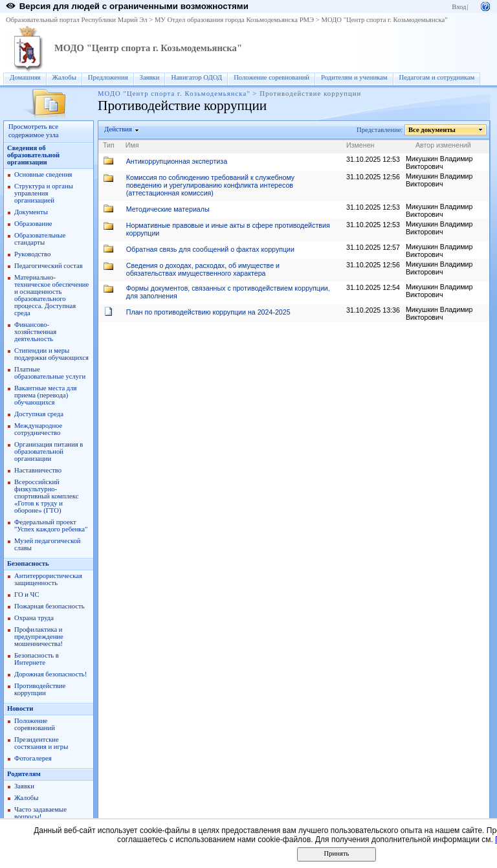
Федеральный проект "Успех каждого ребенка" (51, 526)
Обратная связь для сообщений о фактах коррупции (210, 249)
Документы (31, 212)
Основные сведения (43, 174)
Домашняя (25, 77)
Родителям (24, 774)
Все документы (432, 130)
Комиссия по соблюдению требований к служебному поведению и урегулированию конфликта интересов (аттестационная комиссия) (210, 185)
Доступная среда (39, 414)
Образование (33, 224)
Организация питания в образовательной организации (49, 451)
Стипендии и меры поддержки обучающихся (51, 354)
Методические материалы (168, 209)
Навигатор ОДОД (196, 77)
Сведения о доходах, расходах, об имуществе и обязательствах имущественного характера (203, 269)
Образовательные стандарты (40, 239)
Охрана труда (34, 618)
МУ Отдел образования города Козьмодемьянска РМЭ (234, 20)
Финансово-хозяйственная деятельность (35, 332)
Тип (109, 145)
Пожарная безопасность (50, 606)
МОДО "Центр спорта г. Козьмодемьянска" (384, 20)
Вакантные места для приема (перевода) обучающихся (46, 395)
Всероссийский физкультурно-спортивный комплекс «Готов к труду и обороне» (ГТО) (46, 496)
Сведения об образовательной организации (33, 155)
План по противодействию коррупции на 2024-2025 (208, 312)
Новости (20, 708)
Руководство (32, 254)
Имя (132, 145)
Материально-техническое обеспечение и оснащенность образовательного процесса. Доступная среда (51, 295)
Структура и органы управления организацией (44, 193)
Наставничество (38, 470)
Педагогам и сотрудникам (437, 77)
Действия (118, 129)
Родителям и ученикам (354, 77)
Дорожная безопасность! (50, 674)
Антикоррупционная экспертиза (177, 161)
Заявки (150, 77)
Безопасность (28, 563)
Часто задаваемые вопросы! (40, 813)
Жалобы (64, 77)
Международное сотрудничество (38, 429)
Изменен (360, 145)
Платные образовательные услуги (50, 373)
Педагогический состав (49, 266)
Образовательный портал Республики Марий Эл (77, 20)
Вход (459, 7)
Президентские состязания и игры (41, 743)
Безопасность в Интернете (37, 659)
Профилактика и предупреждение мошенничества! (39, 637)
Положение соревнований (271, 77)
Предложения (108, 77)
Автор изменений (443, 145)
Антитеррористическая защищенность (48, 579)
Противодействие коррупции (40, 689)
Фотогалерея (33, 758)
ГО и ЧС (27, 595)
